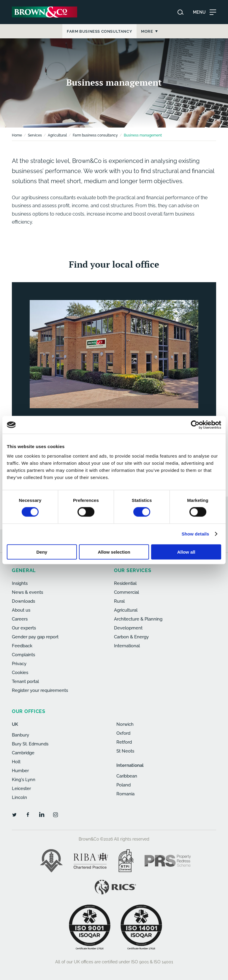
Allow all (186, 552)
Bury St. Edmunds (30, 744)
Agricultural (57, 135)
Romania (125, 794)
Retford (124, 742)
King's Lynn (24, 780)
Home (17, 135)
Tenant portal (25, 681)
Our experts (24, 628)
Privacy (19, 664)
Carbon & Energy (131, 637)
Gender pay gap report (35, 637)
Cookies (20, 673)
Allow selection (114, 552)
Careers (20, 619)
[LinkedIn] (42, 814)
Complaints (23, 655)
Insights (20, 583)
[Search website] (180, 12)
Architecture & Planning (138, 619)
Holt (16, 762)
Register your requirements (40, 690)
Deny (42, 552)
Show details (195, 534)
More (193, 31)
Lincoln (19, 797)
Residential (125, 583)
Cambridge (23, 753)
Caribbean (127, 776)
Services (35, 135)
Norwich (125, 724)
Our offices (29, 711)
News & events (27, 592)
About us (21, 610)
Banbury (20, 735)
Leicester (21, 789)
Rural (119, 601)
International (127, 646)
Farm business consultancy (95, 135)
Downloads (23, 601)
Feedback (22, 646)
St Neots (125, 751)
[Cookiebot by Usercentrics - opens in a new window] (195, 425)
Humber (20, 771)
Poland (123, 785)
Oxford (123, 733)
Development (128, 628)
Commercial (126, 592)
